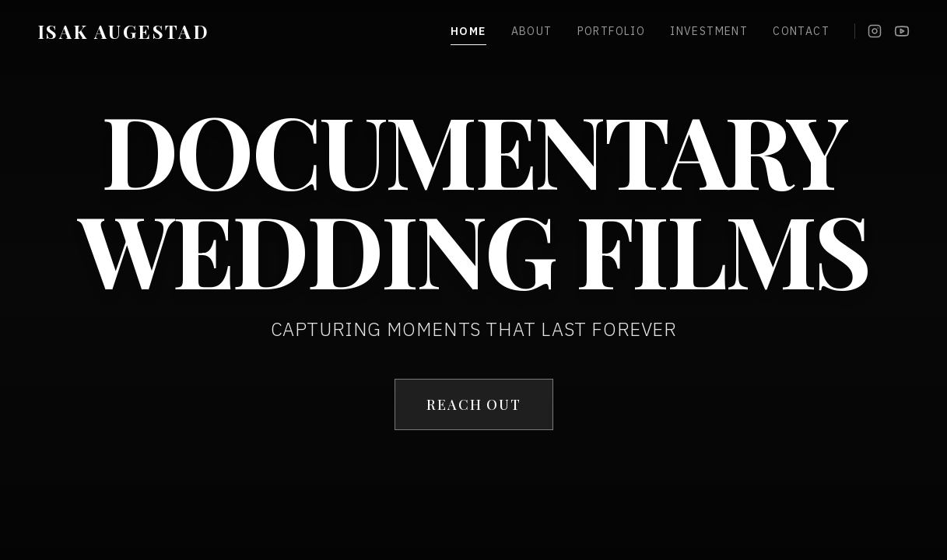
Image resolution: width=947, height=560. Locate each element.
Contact (801, 31)
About (532, 31)
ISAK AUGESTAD (123, 31)
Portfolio (612, 31)
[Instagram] (875, 31)
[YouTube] (902, 31)
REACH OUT (473, 404)
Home (468, 31)
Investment (709, 31)
